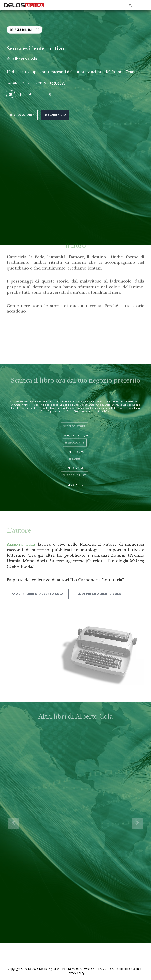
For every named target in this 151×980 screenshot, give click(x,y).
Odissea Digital (21, 30)
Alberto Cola (24, 59)
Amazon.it (75, 440)
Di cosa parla (22, 115)
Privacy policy (76, 973)
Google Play (75, 473)
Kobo (74, 457)
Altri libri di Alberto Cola (38, 591)
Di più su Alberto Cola (100, 591)
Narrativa (58, 83)
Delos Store (74, 424)
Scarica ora (55, 115)
